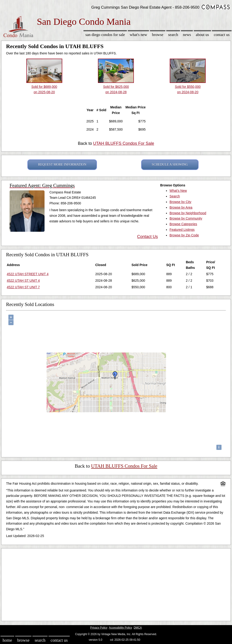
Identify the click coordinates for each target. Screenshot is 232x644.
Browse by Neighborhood (188, 213)
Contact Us (222, 35)
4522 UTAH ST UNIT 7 (23, 287)
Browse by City (180, 202)
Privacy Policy (99, 628)
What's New (139, 35)
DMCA (138, 628)
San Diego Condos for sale (105, 35)
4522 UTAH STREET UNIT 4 (28, 274)
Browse (158, 35)
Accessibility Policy (121, 628)
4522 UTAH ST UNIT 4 (23, 281)
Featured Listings (182, 230)
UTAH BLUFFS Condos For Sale (124, 143)
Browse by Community (186, 218)
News (187, 35)
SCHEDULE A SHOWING (170, 165)
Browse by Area (181, 207)
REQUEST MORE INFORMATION (62, 165)
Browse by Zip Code (184, 235)
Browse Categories (183, 224)
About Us (202, 35)
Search (173, 35)
